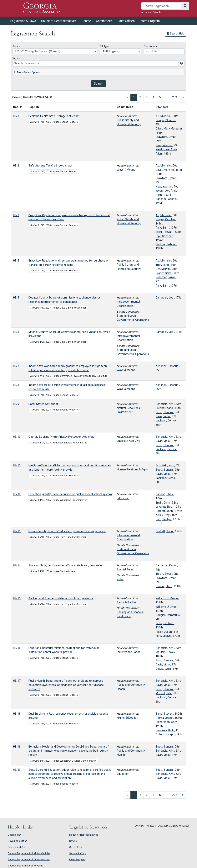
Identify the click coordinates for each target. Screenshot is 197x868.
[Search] (161, 6)
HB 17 (17, 681)
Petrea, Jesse (164, 718)
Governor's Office (17, 841)
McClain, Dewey (166, 652)
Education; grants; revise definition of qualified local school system (70, 494)
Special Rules (125, 570)
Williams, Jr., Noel (167, 607)
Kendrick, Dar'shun (167, 366)
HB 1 (16, 116)
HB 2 (16, 166)
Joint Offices (126, 21)
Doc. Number (151, 46)
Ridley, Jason (164, 632)
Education (123, 498)
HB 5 (16, 298)
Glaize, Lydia (164, 669)
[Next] (183, 97)
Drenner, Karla (165, 408)
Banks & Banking (127, 603)
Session (17, 46)
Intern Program (150, 21)
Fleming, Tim (164, 586)
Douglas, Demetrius (168, 615)
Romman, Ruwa (166, 277)
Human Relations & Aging (133, 470)
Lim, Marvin (163, 269)
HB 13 (17, 531)
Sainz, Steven (164, 714)
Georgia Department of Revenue (25, 866)
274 (175, 97)
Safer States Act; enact (43, 404)
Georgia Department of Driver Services (29, 859)
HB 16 (17, 648)
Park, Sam (162, 228)
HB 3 (16, 215)
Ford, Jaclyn (164, 519)
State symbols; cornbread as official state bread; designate (65, 566)
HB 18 (17, 714)
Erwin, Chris (163, 503)
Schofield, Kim (165, 404)
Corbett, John (165, 511)
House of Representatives (59, 21)
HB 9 (16, 404)
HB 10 (17, 437)
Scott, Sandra (165, 412)
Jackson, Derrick (166, 421)
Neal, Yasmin (164, 145)
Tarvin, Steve (164, 574)
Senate (86, 21)
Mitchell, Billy (164, 693)
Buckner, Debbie (166, 244)
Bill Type (105, 46)
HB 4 (16, 261)
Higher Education (127, 718)
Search (98, 84)
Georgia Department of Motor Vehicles (29, 853)
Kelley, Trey (163, 515)
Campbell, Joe (165, 298)
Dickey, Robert (165, 623)
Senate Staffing (78, 853)
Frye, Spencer (164, 236)
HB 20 (17, 770)
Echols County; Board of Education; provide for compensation (67, 531)
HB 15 (17, 598)
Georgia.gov (15, 835)
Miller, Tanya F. (165, 232)
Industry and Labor (128, 652)
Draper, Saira (164, 273)
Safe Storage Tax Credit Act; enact (50, 166)
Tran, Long (163, 265)
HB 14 (17, 566)
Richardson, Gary (167, 722)
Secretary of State (17, 847)
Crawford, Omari (166, 137)
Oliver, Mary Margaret (169, 129)
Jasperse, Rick (165, 730)
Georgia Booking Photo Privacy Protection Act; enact (62, 437)
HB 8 (16, 385)
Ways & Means (126, 170)
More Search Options (27, 72)
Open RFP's (76, 847)
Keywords (18, 58)
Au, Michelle (164, 116)
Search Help (176, 34)
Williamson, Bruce (167, 598)
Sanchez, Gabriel (167, 199)
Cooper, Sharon (166, 120)
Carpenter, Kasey (167, 566)
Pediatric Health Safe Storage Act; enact (54, 116)
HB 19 (17, 747)
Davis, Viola (163, 416)
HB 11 (17, 466)
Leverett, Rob (164, 507)
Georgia (42, 8)
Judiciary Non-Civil (128, 441)
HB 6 (16, 332)
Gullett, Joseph (165, 735)
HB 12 (17, 494)
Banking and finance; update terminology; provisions (61, 598)
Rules (120, 579)
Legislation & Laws (23, 21)
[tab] (98, 72)
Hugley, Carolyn (166, 219)
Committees (104, 21)
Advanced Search (151, 12)
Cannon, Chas (165, 494)
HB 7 (16, 366)
